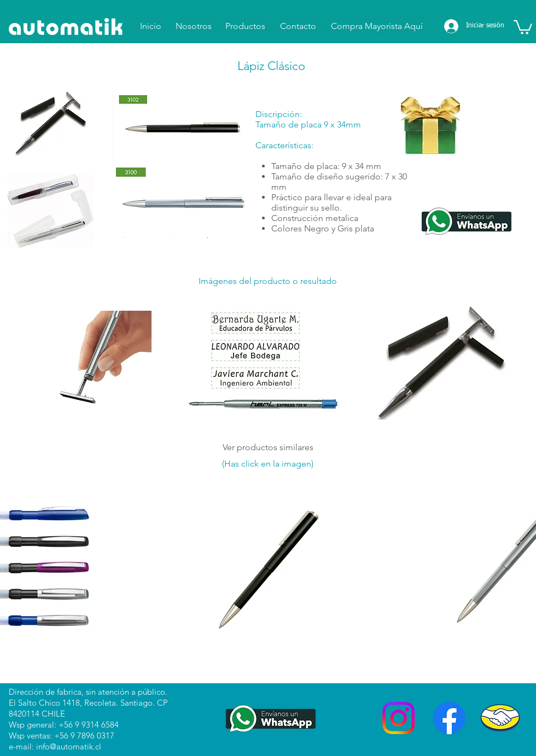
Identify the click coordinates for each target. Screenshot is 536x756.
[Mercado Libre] (500, 718)
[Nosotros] (193, 27)
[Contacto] (298, 27)
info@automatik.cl (69, 746)
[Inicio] (151, 27)
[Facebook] (449, 718)
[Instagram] (398, 718)
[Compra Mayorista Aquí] (377, 27)
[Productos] (245, 27)
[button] (523, 27)
